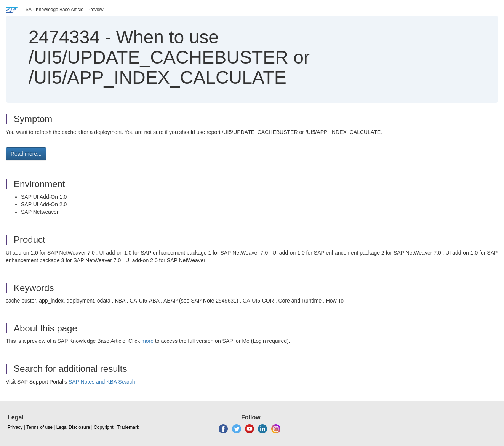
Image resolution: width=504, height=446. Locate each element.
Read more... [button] (26, 154)
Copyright (103, 427)
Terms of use (39, 427)
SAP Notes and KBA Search (102, 382)
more (147, 341)
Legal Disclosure (73, 427)
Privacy (15, 427)
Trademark (128, 427)
